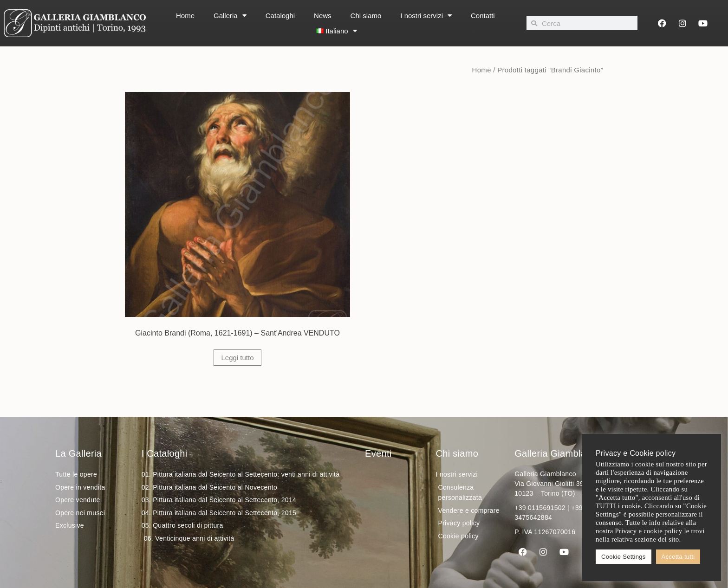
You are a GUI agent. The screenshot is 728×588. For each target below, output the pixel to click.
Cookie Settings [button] (624, 557)
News (323, 16)
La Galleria (78, 453)
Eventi (378, 453)
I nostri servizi (426, 16)
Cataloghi (280, 16)
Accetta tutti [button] (678, 557)
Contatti (483, 16)
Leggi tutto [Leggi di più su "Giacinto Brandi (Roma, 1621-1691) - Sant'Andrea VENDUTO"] (237, 358)
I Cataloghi (165, 453)
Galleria (230, 16)
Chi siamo (366, 16)
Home (185, 16)
